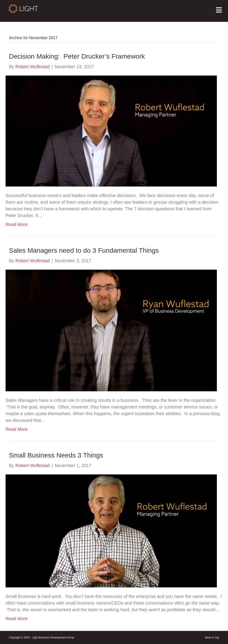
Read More (17, 224)
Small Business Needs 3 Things (56, 455)
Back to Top (212, 638)
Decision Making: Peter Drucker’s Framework (77, 56)
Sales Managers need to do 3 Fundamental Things (84, 250)
